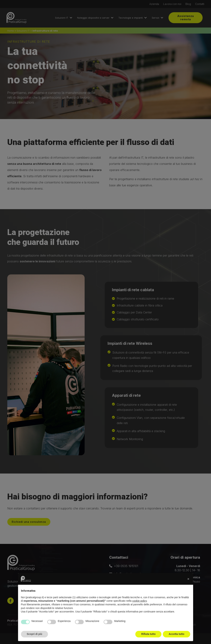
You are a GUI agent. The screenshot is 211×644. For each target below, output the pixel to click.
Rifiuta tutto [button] (148, 634)
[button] (188, 579)
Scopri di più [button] (35, 634)
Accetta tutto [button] (177, 634)
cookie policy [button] (139, 601)
